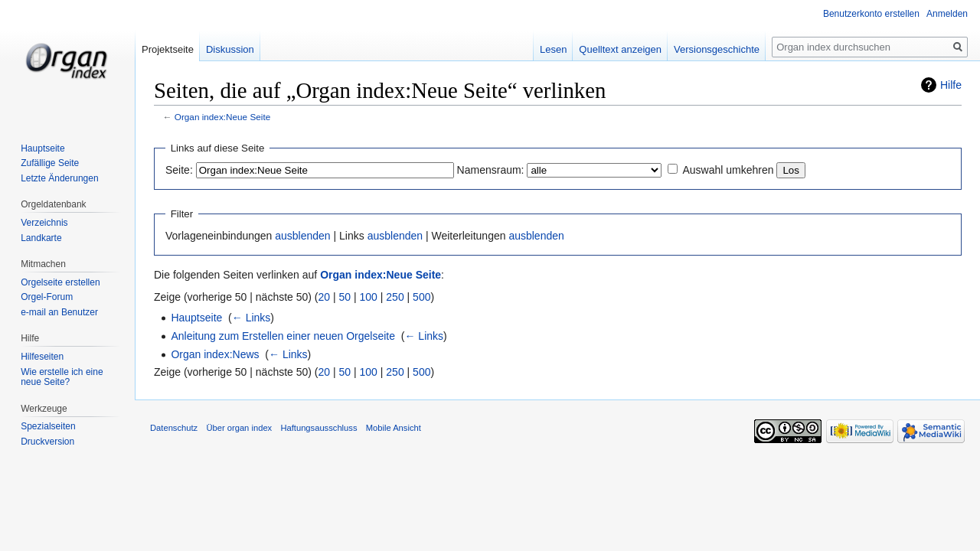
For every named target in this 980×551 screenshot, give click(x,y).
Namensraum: (491, 170)
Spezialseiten (48, 426)
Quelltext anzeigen (620, 49)
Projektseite (168, 49)
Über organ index (239, 428)
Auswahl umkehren (728, 170)
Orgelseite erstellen (60, 282)
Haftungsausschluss (318, 428)
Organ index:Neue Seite (222, 117)
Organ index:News (215, 354)
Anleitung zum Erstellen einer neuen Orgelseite (283, 336)
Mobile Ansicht (394, 428)
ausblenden (302, 236)
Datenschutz (174, 428)
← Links (252, 318)
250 (395, 297)
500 (421, 297)
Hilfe (951, 85)
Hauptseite (196, 318)
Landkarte (41, 238)
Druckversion (47, 442)
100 (369, 297)
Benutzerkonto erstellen (871, 14)
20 (325, 297)
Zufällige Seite (50, 163)
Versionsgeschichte (717, 49)
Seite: (179, 170)
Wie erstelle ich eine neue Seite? (62, 377)
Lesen (553, 49)
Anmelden (947, 14)
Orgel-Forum (47, 297)
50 (345, 297)
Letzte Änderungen (59, 178)
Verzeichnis (44, 223)
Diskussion (230, 49)
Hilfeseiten (42, 357)
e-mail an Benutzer (59, 312)
